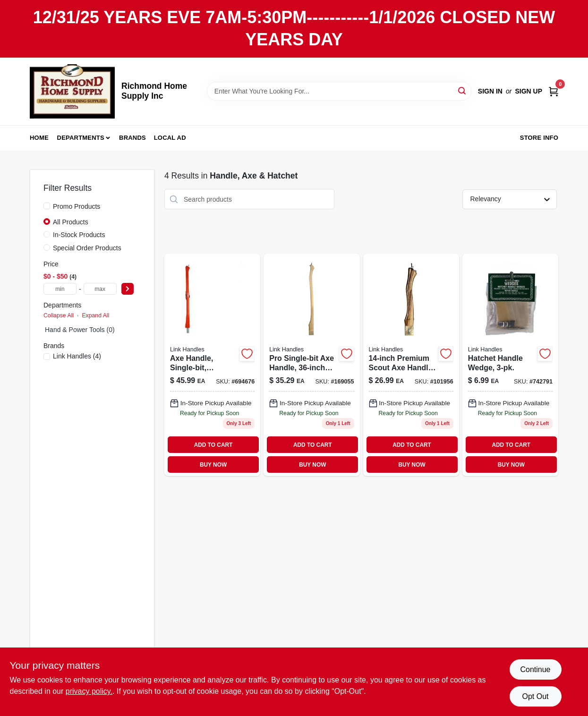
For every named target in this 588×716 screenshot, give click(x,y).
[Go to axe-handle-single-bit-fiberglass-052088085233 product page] (212, 365)
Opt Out (535, 696)
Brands (132, 138)
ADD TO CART (213, 445)
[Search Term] (339, 91)
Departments (81, 138)
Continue (535, 669)
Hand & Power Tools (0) (80, 330)
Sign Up (528, 91)
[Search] (463, 90)
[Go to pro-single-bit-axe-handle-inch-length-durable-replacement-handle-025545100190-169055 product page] (311, 365)
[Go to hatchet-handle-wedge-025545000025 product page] (510, 365)
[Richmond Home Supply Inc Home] (72, 91)
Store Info (539, 138)
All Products (71, 222)
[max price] (100, 289)
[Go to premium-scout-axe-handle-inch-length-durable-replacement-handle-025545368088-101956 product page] (411, 365)
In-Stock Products (79, 235)
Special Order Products (87, 248)
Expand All (95, 315)
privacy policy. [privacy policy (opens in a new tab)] (89, 691)
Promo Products (77, 206)
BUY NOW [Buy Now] (213, 465)
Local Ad (170, 138)
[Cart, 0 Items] (554, 91)
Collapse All (59, 315)
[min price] (60, 289)
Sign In (490, 91)
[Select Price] (128, 289)
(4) (77, 356)
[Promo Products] (47, 206)
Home (39, 138)
